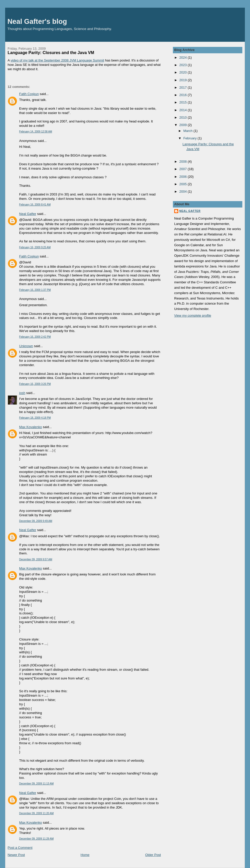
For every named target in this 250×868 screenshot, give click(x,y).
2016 (184, 95)
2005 (184, 184)
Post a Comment (20, 848)
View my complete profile (193, 316)
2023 (184, 65)
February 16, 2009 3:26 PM (35, 384)
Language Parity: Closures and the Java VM (51, 53)
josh (22, 393)
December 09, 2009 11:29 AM (37, 839)
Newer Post (16, 855)
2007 (184, 169)
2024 (184, 58)
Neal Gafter (28, 214)
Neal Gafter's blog (37, 21)
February (191, 138)
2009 (184, 125)
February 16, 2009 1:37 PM (35, 290)
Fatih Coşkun (29, 94)
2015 (184, 102)
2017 (184, 87)
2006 (184, 177)
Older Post (153, 855)
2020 (184, 72)
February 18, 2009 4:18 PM (35, 418)
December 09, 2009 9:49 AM (36, 521)
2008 (184, 162)
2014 (184, 110)
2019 (184, 80)
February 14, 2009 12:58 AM (36, 132)
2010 (184, 117)
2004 (184, 192)
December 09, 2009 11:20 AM (37, 813)
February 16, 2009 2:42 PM (35, 337)
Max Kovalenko (31, 427)
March (189, 131)
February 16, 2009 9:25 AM (35, 247)
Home (85, 855)
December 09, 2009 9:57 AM (36, 559)
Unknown (26, 346)
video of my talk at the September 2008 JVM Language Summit (57, 60)
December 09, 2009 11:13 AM (37, 784)
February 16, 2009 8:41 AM (35, 205)
